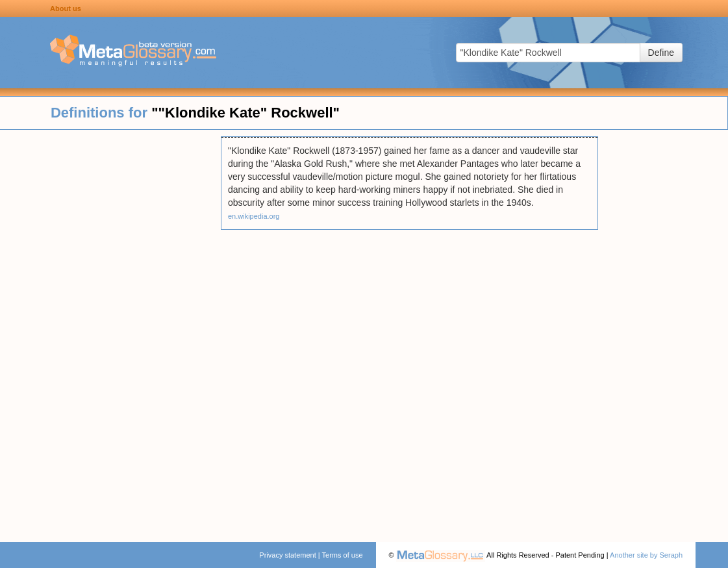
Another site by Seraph (646, 555)
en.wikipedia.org (254, 216)
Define (661, 53)
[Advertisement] (110, 331)
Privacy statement (287, 555)
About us (66, 8)
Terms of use (343, 555)
